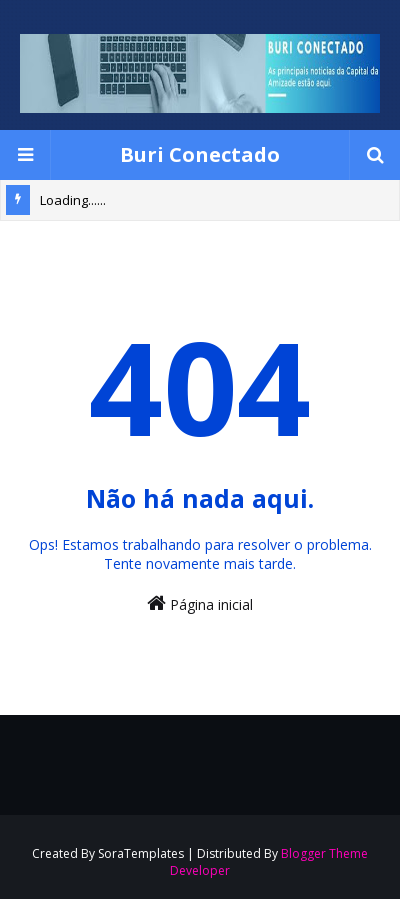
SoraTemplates (141, 853)
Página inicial (200, 603)
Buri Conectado (200, 154)
